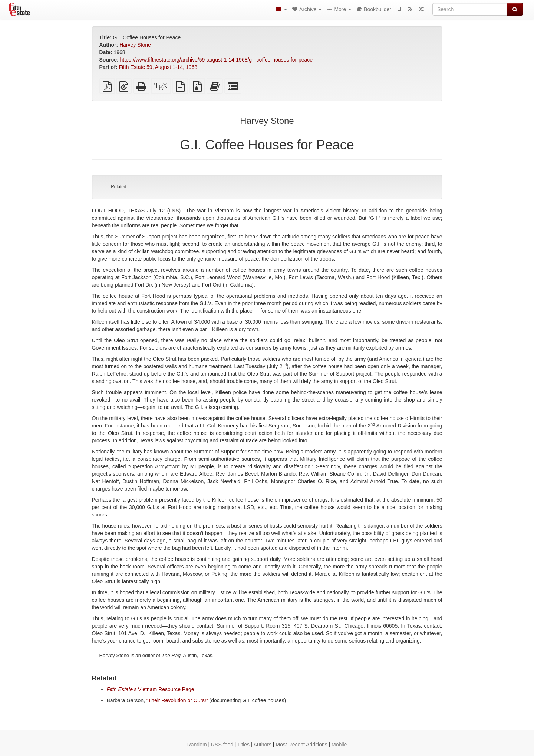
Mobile (339, 745)
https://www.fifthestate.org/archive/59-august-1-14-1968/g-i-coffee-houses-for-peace (217, 60)
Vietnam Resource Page (151, 689)
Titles (243, 745)
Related (118, 187)
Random (197, 745)
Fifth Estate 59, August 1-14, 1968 (158, 67)
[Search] (470, 9)
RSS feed (222, 745)
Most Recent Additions (301, 745)
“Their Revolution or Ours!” (177, 700)
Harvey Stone (135, 45)
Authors (263, 745)
